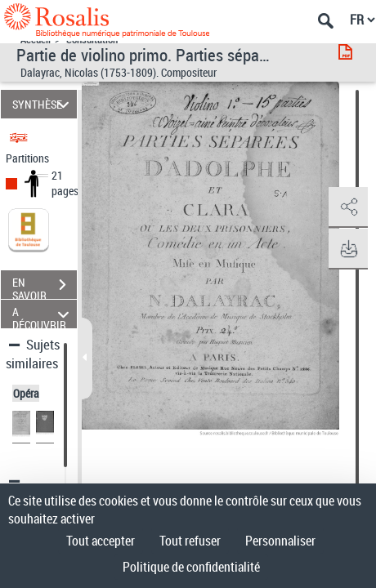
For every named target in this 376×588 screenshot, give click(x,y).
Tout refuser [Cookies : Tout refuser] (190, 541)
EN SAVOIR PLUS (45, 287)
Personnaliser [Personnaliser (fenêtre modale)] (280, 541)
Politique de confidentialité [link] (191, 567)
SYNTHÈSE (43, 104)
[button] (347, 207)
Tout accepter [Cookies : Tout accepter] (101, 541)
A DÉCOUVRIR (43, 314)
